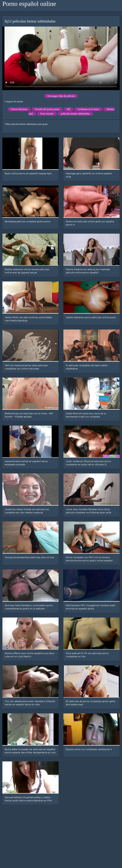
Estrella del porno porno (47, 109)
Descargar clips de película (61, 96)
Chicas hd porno (19, 109)
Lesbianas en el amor (88, 109)
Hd (69, 109)
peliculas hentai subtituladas (75, 114)
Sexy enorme (47, 114)
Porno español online (29, 4)
